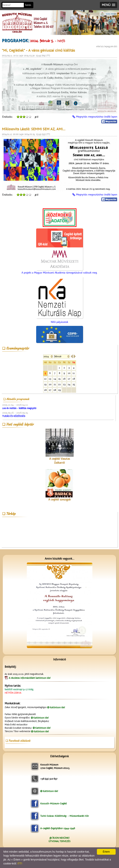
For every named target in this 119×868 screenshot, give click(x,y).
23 (64, 384)
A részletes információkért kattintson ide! (30, 678)
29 (59, 390)
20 (50, 384)
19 (45, 384)
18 (74, 379)
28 (55, 390)
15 (59, 379)
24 (69, 384)
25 (74, 384)
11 (74, 373)
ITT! (20, 863)
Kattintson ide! (57, 707)
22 (59, 384)
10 (69, 373)
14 (55, 379)
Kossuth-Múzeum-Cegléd (54, 804)
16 (64, 379)
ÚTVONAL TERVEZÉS (60, 841)
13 (50, 379)
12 (45, 379)
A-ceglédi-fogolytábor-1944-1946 (58, 828)
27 (50, 390)
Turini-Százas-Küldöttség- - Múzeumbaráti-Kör (65, 816)
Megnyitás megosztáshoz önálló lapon (97, 117)
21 (55, 384)
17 (69, 379)
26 (45, 390)
